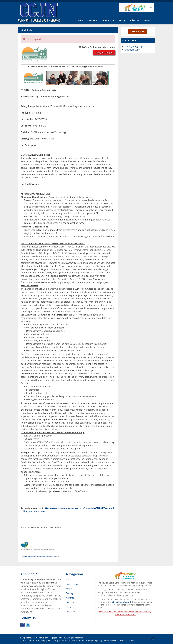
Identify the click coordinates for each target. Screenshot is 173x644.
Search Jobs (93, 20)
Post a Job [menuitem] (71, 612)
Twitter (28, 625)
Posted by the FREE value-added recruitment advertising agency (40, 556)
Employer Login (132, 50)
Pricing (122, 20)
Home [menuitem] (69, 579)
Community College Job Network (51, 638)
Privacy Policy (110, 641)
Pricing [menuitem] (69, 593)
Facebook (23, 625)
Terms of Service (127, 641)
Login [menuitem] (69, 607)
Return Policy (39, 641)
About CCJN (109, 20)
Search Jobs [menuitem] (72, 584)
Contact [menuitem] (70, 602)
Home (80, 20)
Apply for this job (104, 53)
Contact (148, 20)
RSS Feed (27, 641)
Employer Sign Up (134, 46)
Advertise (135, 20)
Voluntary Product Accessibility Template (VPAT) (80, 641)
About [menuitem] (69, 589)
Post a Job (138, 31)
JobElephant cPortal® (121, 602)
